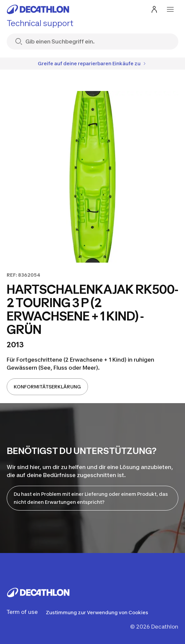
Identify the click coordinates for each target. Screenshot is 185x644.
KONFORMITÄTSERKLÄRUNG (47, 387)
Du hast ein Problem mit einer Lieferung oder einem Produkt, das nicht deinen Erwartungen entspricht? (91, 498)
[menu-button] (170, 9)
